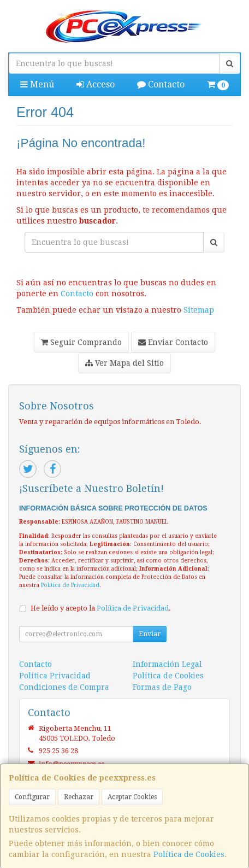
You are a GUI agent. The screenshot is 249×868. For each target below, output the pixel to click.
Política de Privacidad (70, 585)
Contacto (161, 84)
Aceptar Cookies (132, 797)
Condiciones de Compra (64, 687)
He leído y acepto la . (101, 608)
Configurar (32, 797)
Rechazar (79, 797)
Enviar (150, 634)
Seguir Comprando (81, 342)
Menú (37, 84)
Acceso (96, 84)
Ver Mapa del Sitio (124, 363)
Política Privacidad (55, 676)
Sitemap (199, 310)
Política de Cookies (189, 854)
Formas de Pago (162, 687)
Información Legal (167, 664)
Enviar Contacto (173, 342)
